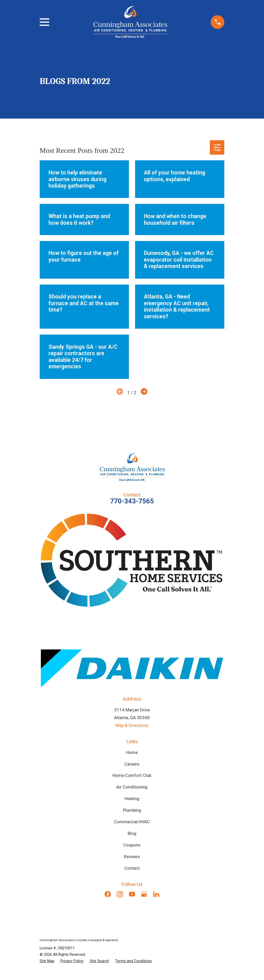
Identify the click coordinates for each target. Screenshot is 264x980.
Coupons (132, 845)
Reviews (132, 857)
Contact (132, 868)
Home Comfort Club (132, 775)
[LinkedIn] (156, 894)
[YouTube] (132, 894)
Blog (132, 833)
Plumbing (132, 810)
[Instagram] (120, 894)
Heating (132, 799)
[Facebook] (108, 894)
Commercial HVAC (132, 822)
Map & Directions (132, 725)
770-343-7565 (132, 501)
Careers (132, 764)
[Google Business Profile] (144, 894)
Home (132, 752)
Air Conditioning (132, 787)
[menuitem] (47, 961)
